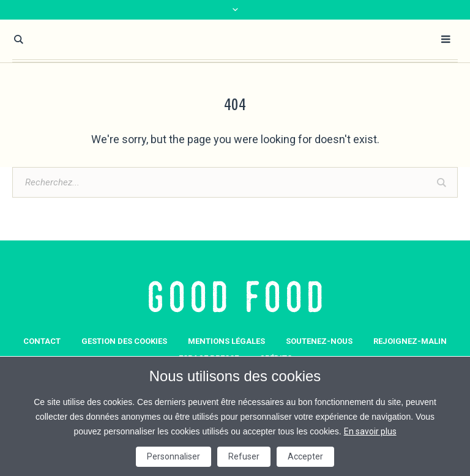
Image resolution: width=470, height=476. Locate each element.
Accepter (305, 456)
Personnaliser (173, 456)
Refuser (244, 456)
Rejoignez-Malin (410, 341)
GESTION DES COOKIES (124, 341)
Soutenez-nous (319, 341)
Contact (42, 341)
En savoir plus (370, 431)
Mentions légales (226, 341)
